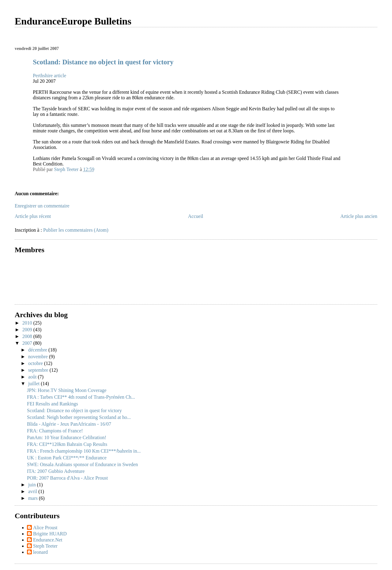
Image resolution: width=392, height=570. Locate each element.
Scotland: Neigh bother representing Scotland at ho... (79, 417)
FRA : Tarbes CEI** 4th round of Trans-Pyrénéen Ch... (81, 397)
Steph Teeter (45, 546)
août (33, 377)
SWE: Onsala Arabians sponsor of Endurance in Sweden (82, 464)
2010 (28, 323)
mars (34, 498)
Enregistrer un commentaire (42, 206)
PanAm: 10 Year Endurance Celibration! (67, 437)
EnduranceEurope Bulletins (73, 21)
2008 (28, 336)
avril (33, 491)
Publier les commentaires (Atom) (76, 230)
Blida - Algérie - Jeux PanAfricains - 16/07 (69, 424)
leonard (40, 552)
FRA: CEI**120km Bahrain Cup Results (67, 444)
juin (33, 485)
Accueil (196, 216)
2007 (28, 343)
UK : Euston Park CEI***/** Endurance (67, 458)
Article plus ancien (359, 216)
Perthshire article (49, 76)
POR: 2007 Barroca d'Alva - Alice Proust (67, 478)
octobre (36, 363)
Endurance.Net (48, 540)
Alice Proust (45, 528)
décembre (38, 350)
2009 (28, 330)
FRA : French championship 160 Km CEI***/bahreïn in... (84, 451)
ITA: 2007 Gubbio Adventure (56, 471)
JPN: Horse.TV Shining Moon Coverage (67, 390)
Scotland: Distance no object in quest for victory (103, 62)
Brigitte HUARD (50, 534)
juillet (34, 384)
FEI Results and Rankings (53, 404)
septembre (39, 370)
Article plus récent (33, 216)
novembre (39, 357)
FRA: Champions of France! (55, 431)
